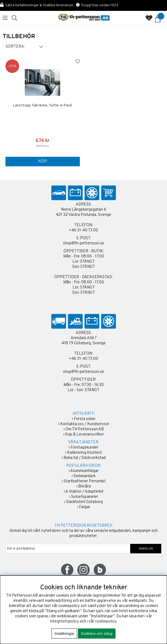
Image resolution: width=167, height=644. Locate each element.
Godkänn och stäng (97, 634)
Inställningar (64, 634)
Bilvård (84, 487)
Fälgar (85, 507)
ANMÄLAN (146, 549)
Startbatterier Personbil (84, 481)
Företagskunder (84, 448)
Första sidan (85, 419)
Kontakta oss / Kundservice (85, 424)
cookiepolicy (106, 622)
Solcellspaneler (85, 497)
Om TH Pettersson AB (85, 429)
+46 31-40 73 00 (83, 230)
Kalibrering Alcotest (84, 453)
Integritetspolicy (64, 622)
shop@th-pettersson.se (83, 243)
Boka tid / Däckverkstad (85, 458)
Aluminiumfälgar (84, 471)
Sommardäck (85, 476)
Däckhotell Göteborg (84, 502)
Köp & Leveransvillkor (84, 435)
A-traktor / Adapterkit (84, 492)
